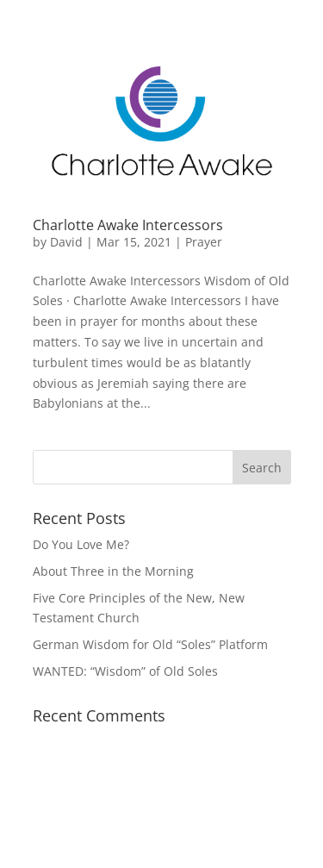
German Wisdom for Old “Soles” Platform (150, 644)
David (66, 242)
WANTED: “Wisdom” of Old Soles (125, 671)
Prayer (204, 242)
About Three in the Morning (113, 571)
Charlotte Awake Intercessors (128, 225)
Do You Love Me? (81, 544)
